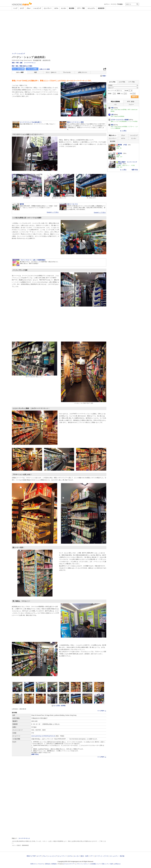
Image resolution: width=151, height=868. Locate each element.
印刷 (104, 76)
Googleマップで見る (53, 212)
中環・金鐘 (19, 63)
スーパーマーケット (30, 63)
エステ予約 (122, 82)
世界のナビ (34, 864)
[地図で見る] (35, 754)
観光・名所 (85, 856)
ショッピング (37, 8)
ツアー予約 (131, 82)
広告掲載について (96, 864)
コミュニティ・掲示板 (117, 856)
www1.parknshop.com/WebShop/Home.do (43, 736)
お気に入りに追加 (45, 69)
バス (115, 105)
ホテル (56, 8)
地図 (35, 72)
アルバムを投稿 (32, 69)
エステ (69, 864)
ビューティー (48, 8)
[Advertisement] (75, 26)
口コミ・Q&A (51, 72)
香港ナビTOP (31, 856)
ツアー (92, 856)
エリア (22, 8)
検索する (135, 97)
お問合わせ (117, 864)
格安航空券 (101, 8)
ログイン (107, 4)
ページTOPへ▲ (102, 711)
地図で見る (135, 170)
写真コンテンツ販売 (107, 864)
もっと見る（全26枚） (60, 706)
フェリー (131, 105)
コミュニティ (91, 8)
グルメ (29, 8)
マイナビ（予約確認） (117, 4)
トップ (15, 8)
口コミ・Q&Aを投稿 (18, 69)
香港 (13, 63)
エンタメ (64, 8)
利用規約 (54, 864)
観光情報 (72, 8)
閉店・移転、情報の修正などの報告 (22, 66)
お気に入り (82, 72)
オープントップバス (102, 856)
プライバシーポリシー (83, 864)
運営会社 (48, 864)
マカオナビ (41, 864)
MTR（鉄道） (131, 102)
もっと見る (123, 131)
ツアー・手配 (81, 8)
